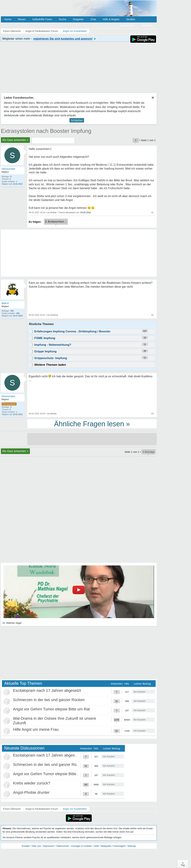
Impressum (49, 846)
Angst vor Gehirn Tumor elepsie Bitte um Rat (51, 709)
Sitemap (132, 846)
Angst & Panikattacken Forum (42, 809)
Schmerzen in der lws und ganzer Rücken (49, 700)
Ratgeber (78, 19)
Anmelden (147, 25)
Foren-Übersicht (12, 809)
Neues (22, 19)
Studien (131, 19)
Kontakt (26, 846)
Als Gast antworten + (15, 140)
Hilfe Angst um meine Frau (36, 729)
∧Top (183, 864)
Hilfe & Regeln (111, 19)
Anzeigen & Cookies (81, 846)
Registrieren (128, 25)
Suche (63, 19)
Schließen (77, 120)
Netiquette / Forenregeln (113, 846)
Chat (93, 19)
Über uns (36, 846)
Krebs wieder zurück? (32, 783)
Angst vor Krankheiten (75, 809)
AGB (96, 846)
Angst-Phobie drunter (31, 792)
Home (8, 19)
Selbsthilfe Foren (42, 19)
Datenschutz (63, 846)
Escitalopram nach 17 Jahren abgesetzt (47, 690)
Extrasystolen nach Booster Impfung (46, 131)
